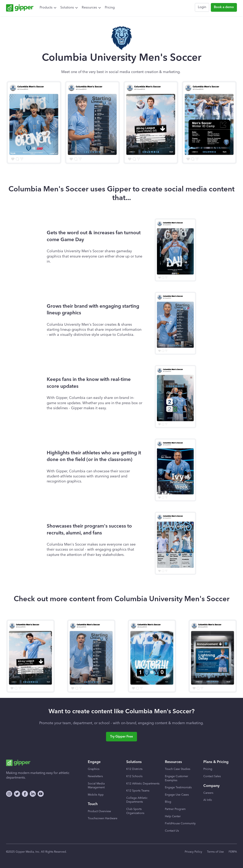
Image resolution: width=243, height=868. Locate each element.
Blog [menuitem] (168, 802)
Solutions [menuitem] (67, 8)
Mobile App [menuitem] (96, 795)
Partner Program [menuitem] (175, 809)
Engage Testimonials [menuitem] (178, 787)
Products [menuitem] (46, 8)
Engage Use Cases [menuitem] (177, 795)
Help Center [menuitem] (173, 816)
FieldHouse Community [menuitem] (180, 823)
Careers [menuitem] (208, 793)
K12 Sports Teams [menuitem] (138, 791)
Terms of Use (215, 852)
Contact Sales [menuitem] (212, 776)
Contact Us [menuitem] (172, 831)
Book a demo (224, 7)
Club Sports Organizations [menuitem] (135, 811)
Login (202, 7)
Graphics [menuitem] (94, 769)
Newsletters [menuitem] (95, 776)
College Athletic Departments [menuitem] (137, 800)
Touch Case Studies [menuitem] (178, 769)
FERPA (233, 852)
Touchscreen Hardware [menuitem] (103, 818)
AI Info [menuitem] (208, 800)
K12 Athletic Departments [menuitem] (143, 784)
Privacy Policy (193, 852)
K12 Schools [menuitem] (134, 776)
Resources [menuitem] (89, 8)
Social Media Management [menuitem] (96, 786)
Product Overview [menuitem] (99, 811)
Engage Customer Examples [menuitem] (177, 778)
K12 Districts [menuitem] (134, 769)
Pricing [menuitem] (110, 8)
